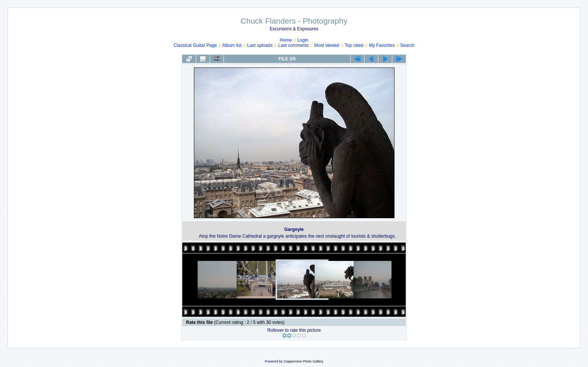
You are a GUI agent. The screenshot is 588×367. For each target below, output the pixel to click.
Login (303, 40)
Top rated (354, 45)
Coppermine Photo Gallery (303, 361)
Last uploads (260, 45)
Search (407, 45)
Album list (232, 45)
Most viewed (327, 45)
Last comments (293, 45)
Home (286, 40)
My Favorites (382, 45)
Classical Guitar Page (195, 45)
